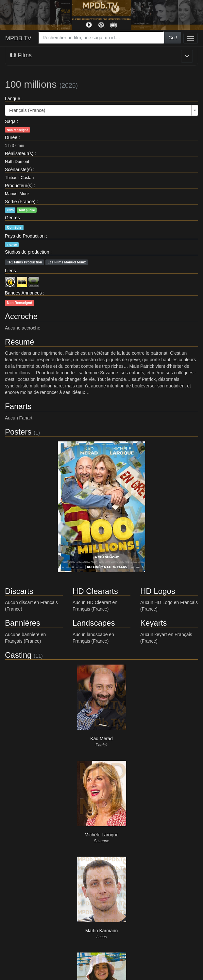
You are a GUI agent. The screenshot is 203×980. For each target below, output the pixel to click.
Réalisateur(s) (19, 153)
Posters (18, 432)
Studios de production (27, 252)
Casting (18, 655)
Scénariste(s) (18, 169)
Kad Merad (101, 739)
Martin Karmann (102, 931)
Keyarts (153, 623)
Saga (10, 121)
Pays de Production (25, 236)
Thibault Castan (19, 178)
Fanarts (18, 406)
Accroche (21, 316)
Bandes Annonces (23, 293)
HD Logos (158, 591)
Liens (10, 271)
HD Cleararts (95, 591)
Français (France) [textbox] (27, 110)
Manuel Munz (17, 194)
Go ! (173, 38)
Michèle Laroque (102, 835)
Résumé (19, 342)
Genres (12, 218)
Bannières (23, 623)
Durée (11, 137)
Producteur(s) (19, 186)
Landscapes (94, 623)
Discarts (19, 591)
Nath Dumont (17, 162)
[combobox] (101, 38)
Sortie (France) (20, 202)
